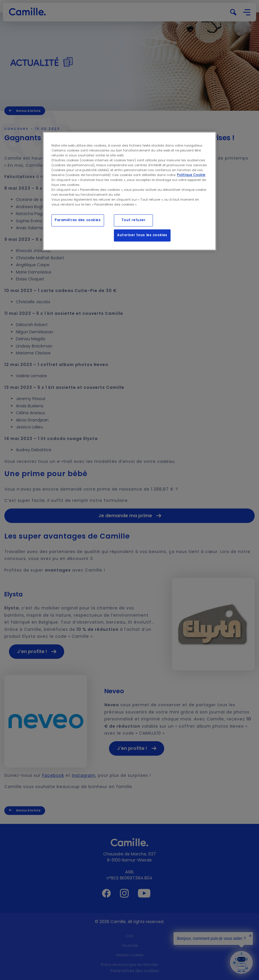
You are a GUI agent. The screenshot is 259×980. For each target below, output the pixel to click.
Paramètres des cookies (78, 220)
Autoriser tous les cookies (142, 235)
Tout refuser (134, 220)
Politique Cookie (191, 175)
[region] (129, 191)
